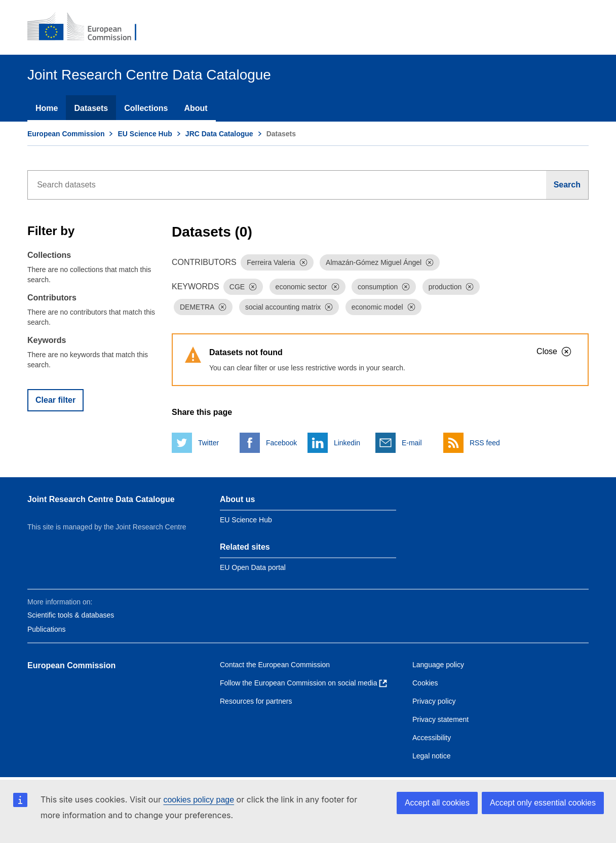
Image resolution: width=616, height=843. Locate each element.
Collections (146, 108)
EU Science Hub (145, 134)
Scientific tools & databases (71, 615)
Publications (47, 629)
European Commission (66, 134)
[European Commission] (89, 27)
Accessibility (432, 738)
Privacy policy (434, 701)
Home (47, 108)
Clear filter (55, 400)
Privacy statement (440, 719)
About (196, 108)
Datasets (91, 108)
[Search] (567, 185)
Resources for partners (256, 701)
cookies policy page (199, 800)
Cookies (425, 683)
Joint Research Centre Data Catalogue (101, 499)
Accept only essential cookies (543, 803)
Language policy (438, 665)
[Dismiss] (303, 262)
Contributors (52, 298)
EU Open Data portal (253, 567)
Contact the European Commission (275, 665)
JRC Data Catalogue (219, 134)
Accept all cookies (437, 803)
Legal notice (432, 756)
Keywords (47, 340)
